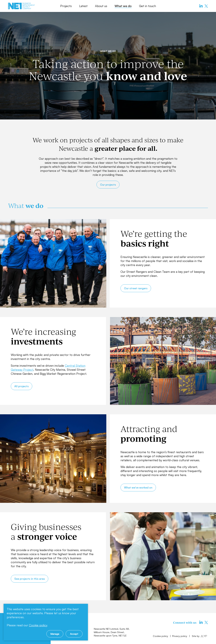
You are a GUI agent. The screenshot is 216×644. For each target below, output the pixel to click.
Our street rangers (136, 288)
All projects (22, 386)
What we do (123, 6)
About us (101, 6)
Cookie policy (161, 636)
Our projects (108, 185)
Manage (55, 634)
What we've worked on (138, 488)
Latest (83, 6)
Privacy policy (180, 636)
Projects (66, 6)
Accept (74, 634)
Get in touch (147, 6)
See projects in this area (30, 579)
